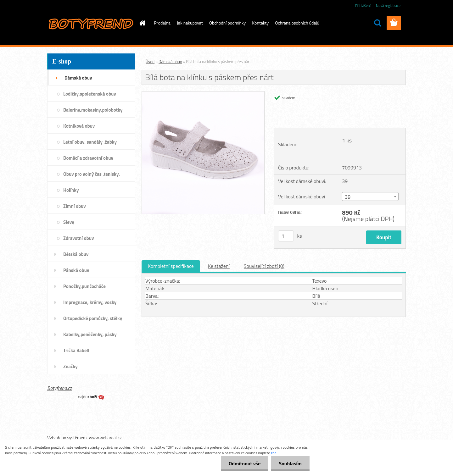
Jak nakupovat (190, 23)
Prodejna (162, 23)
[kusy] (286, 236)
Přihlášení (363, 6)
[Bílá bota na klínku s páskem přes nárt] (203, 94)
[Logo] (90, 23)
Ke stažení (219, 266)
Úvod (150, 62)
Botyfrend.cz (59, 388)
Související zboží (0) (264, 266)
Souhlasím (290, 463)
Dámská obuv (170, 62)
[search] (377, 23)
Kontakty (260, 23)
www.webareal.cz (105, 437)
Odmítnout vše (245, 463)
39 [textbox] (348, 197)
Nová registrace (388, 6)
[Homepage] (142, 23)
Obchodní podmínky (228, 23)
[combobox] (370, 196)
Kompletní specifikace (171, 266)
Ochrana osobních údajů (297, 23)
